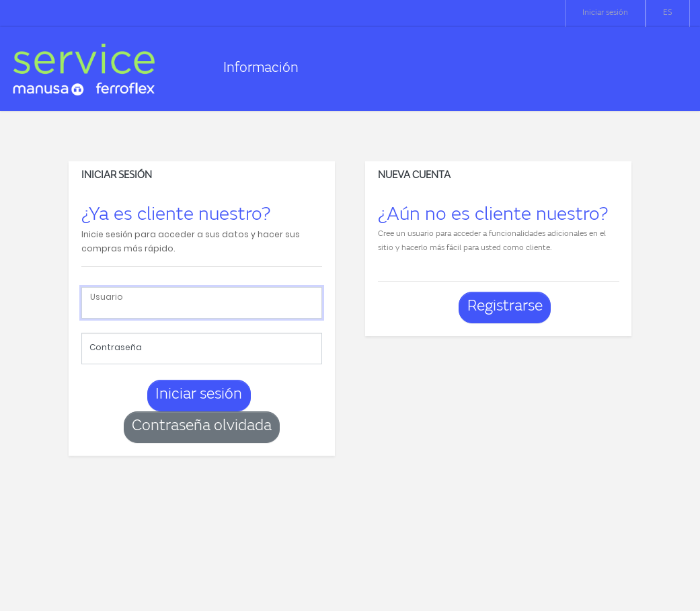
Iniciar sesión (605, 13)
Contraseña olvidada (202, 427)
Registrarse (505, 307)
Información (261, 69)
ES (668, 13)
